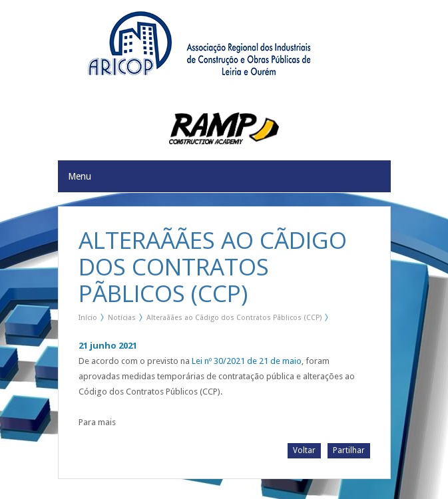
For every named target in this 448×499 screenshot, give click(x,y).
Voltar (304, 450)
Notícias (122, 318)
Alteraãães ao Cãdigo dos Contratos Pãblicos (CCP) (234, 318)
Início (88, 318)
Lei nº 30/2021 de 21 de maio (247, 361)
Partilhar (349, 450)
